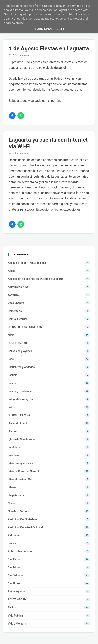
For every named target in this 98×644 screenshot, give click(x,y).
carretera (13, 295)
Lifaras (12, 487)
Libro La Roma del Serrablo (24, 471)
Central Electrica (18, 319)
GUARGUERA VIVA (19, 415)
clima (11, 335)
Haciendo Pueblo (18, 423)
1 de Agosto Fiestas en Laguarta (49, 48)
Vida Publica (15, 616)
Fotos (11, 407)
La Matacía (14, 447)
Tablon (12, 608)
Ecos (11, 359)
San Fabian (14, 559)
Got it (61, 29)
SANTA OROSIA (17, 600)
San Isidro (14, 567)
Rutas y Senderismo (20, 551)
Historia (13, 431)
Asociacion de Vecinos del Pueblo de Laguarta (36, 279)
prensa (12, 543)
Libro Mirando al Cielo (21, 479)
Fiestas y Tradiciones (21, 391)
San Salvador (16, 575)
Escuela (13, 375)
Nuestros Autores (18, 511)
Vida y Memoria (17, 624)
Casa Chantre (16, 303)
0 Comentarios (21, 55)
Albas (11, 271)
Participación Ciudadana (23, 519)
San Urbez (14, 583)
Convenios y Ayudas (20, 351)
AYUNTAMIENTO (18, 287)
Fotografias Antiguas (20, 399)
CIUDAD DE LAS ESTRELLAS (25, 327)
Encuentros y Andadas (21, 367)
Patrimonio (14, 535)
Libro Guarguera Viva (20, 463)
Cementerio (15, 311)
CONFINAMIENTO (19, 343)
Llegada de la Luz (18, 495)
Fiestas (12, 383)
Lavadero (13, 455)
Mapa (11, 503)
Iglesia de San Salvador (22, 439)
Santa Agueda (16, 592)
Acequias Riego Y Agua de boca (27, 263)
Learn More (43, 29)
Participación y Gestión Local (25, 527)
